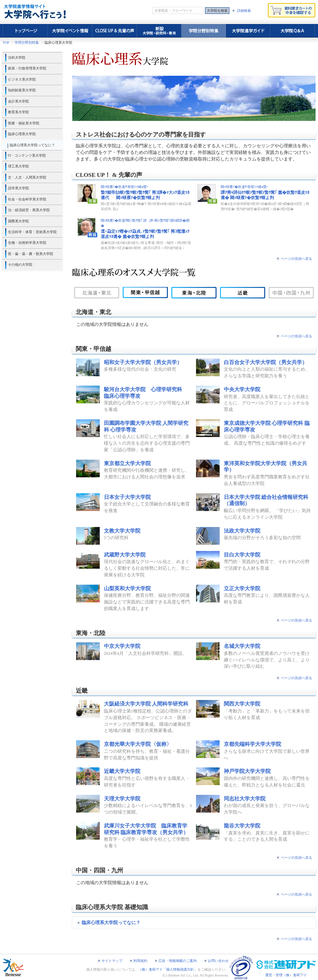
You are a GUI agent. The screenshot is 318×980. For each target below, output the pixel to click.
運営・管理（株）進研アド (286, 975)
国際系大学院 (18, 221)
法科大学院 (17, 57)
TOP (6, 43)
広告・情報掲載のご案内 (178, 961)
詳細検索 (244, 11)
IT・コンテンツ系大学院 (27, 155)
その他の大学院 (20, 265)
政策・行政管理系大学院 (27, 68)
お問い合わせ (218, 961)
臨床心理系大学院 (22, 134)
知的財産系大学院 (22, 90)
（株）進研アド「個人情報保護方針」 (168, 969)
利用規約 (140, 961)
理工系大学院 (18, 166)
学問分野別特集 (27, 43)
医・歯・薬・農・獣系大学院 (31, 254)
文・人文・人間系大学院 (27, 177)
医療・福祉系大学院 (24, 123)
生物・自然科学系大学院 (27, 243)
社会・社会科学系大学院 (27, 199)
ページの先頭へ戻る (296, 259)
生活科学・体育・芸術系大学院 (32, 232)
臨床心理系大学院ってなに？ (32, 145)
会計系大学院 (18, 101)
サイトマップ (112, 961)
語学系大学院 (18, 188)
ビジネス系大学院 (22, 79)
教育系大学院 (18, 112)
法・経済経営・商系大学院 (29, 210)
